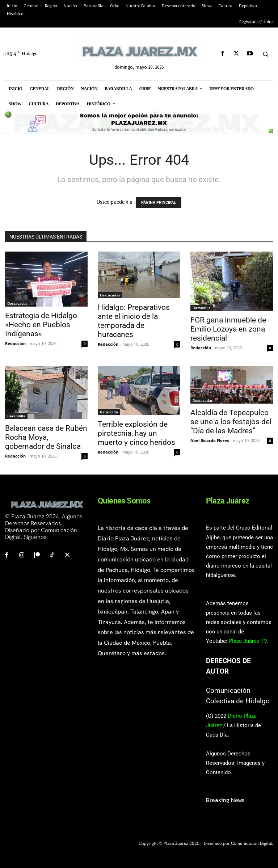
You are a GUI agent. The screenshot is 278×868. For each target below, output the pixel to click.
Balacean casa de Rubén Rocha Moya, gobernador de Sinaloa (46, 437)
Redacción (15, 343)
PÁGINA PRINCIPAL (159, 203)
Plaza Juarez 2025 (182, 843)
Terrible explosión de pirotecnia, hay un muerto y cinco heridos (136, 433)
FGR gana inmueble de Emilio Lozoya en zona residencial (228, 329)
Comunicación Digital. (252, 843)
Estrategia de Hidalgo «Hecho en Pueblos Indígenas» (41, 325)
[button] (265, 54)
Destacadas (17, 303)
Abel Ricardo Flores (210, 440)
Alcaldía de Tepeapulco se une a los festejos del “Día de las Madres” (231, 422)
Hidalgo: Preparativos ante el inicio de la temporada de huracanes (134, 321)
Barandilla (202, 308)
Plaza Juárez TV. (248, 641)
